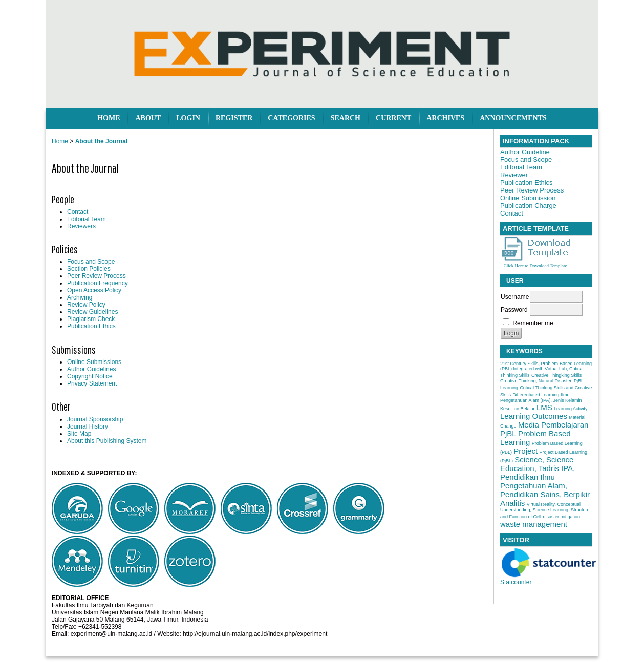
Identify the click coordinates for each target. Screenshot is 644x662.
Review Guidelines (92, 312)
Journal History (88, 426)
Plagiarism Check (91, 319)
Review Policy (86, 305)
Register (234, 118)
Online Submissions (94, 362)
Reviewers (81, 226)
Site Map (79, 434)
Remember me (533, 323)
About (148, 118)
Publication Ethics (91, 326)
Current (393, 118)
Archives (445, 118)
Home (109, 118)
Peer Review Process (96, 276)
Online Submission (528, 198)
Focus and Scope (91, 262)
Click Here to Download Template (535, 266)
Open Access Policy (94, 290)
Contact (78, 212)
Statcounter (516, 582)
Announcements (513, 118)
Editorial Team (87, 219)
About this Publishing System (107, 441)
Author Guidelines (91, 369)
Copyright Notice (90, 376)
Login (188, 118)
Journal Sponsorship (95, 419)
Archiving (80, 297)
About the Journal (102, 141)
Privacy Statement (92, 383)
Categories (291, 118)
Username (515, 297)
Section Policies (89, 269)
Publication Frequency (98, 283)
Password (514, 310)
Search (346, 118)
